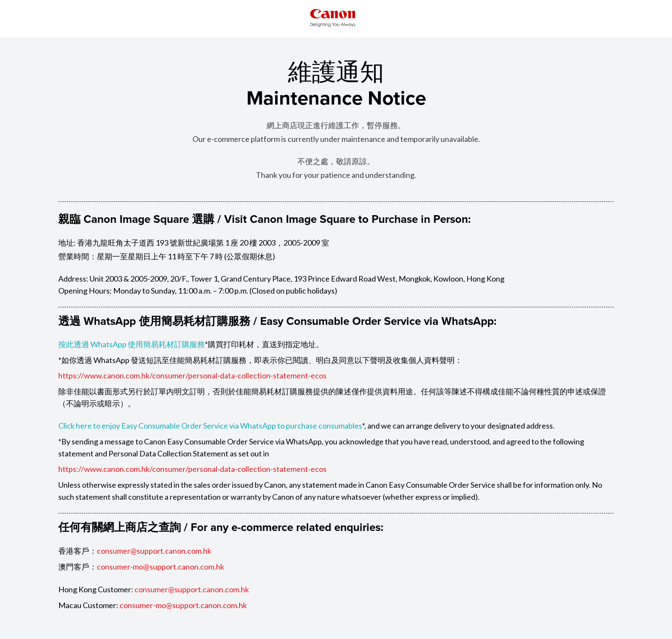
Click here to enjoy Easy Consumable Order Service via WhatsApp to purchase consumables (210, 425)
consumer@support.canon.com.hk (154, 549)
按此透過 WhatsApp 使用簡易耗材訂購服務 (132, 344)
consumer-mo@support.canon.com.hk (160, 564)
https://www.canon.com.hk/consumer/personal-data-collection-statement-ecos (192, 375)
